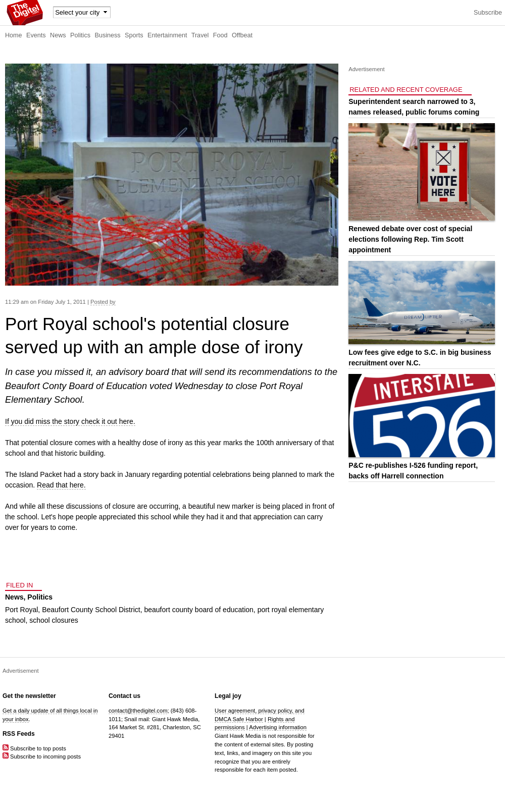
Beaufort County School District (91, 610)
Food (220, 35)
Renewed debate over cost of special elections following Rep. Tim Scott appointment (410, 239)
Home (14, 35)
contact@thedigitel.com (138, 711)
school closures (54, 620)
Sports (134, 35)
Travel (200, 35)
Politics (80, 35)
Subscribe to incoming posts (42, 756)
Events (36, 35)
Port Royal (21, 610)
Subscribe (488, 13)
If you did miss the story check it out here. (70, 421)
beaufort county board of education (198, 610)
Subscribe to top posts (34, 748)
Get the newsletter (29, 696)
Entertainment (167, 35)
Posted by (103, 302)
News (58, 35)
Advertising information (278, 727)
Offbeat (242, 35)
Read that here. (61, 485)
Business (108, 35)
